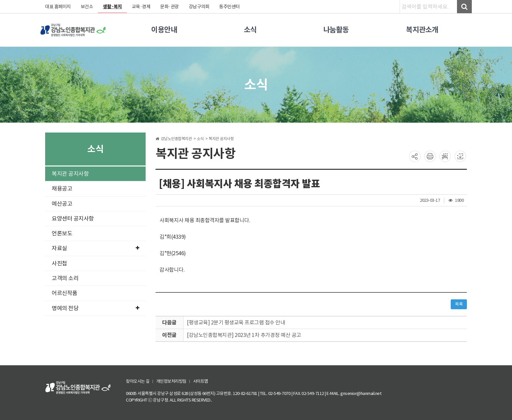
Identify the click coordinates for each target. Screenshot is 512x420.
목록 (459, 304)
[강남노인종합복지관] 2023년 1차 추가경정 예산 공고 (244, 335)
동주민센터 (229, 7)
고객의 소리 (65, 278)
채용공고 (62, 189)
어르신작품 (65, 293)
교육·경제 (141, 7)
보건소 (87, 7)
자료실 (95, 248)
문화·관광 (170, 7)
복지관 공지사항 (70, 174)
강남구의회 (199, 7)
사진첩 (59, 263)
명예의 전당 (95, 308)
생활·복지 (112, 7)
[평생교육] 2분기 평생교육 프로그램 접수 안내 (236, 322)
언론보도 (62, 233)
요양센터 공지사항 (73, 219)
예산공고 (62, 204)
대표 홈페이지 (58, 7)
